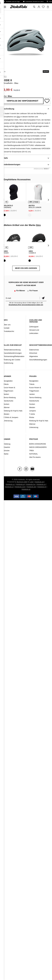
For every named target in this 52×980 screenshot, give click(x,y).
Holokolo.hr (42, 487)
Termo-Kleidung (10, 397)
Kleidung (7, 444)
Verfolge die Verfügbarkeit (23, 101)
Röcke (32, 417)
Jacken (6, 394)
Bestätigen (43, 298)
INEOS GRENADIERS (38, 447)
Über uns (7, 325)
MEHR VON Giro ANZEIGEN (26, 268)
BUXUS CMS (22, 482)
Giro (4, 77)
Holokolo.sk (39, 482)
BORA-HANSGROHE (38, 444)
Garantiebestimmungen (13, 353)
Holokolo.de (31, 487)
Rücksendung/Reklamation (14, 356)
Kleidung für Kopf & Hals (13, 411)
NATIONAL (34, 454)
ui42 (32, 482)
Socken (6, 404)
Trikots (6, 384)
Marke (6, 454)
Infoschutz (33, 353)
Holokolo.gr (26, 489)
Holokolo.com (20, 487)
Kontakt (6, 328)
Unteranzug (8, 421)
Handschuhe (8, 401)
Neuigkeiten (8, 381)
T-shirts (32, 414)
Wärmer (7, 407)
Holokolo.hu (31, 484)
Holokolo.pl (20, 484)
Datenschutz (34, 350)
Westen (6, 414)
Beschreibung (8, 109)
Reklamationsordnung (12, 350)
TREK (32, 451)
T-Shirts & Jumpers (11, 417)
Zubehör (7, 447)
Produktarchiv (9, 331)
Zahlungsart (34, 327)
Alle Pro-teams (35, 457)
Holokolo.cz (10, 484)
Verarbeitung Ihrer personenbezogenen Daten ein (26, 305)
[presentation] (4, 200)
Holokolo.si (9, 487)
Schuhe (7, 451)
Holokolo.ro (41, 484)
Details (5, 158)
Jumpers (33, 411)
